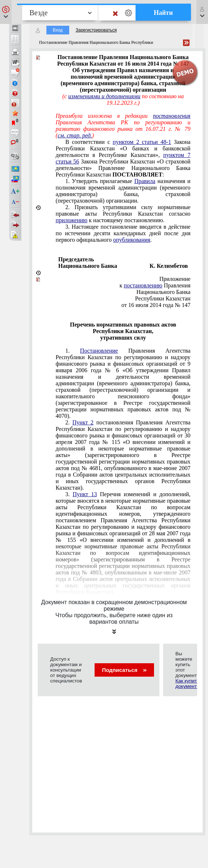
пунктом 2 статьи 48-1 (142, 142)
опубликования (132, 240)
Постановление (99, 351)
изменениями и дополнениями (104, 96)
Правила (145, 181)
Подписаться (124, 670)
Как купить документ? (187, 684)
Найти (163, 13)
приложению (72, 220)
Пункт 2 (83, 422)
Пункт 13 (85, 494)
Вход (58, 30)
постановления (172, 116)
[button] (6, 12)
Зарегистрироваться (96, 30)
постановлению (143, 285)
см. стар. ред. (75, 135)
